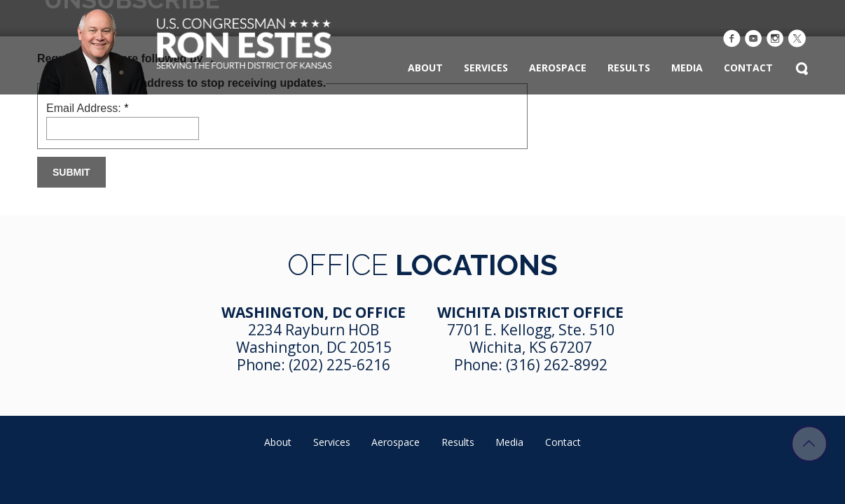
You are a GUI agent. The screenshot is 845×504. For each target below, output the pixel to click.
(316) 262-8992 (557, 365)
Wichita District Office (530, 312)
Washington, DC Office (314, 312)
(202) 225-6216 (339, 365)
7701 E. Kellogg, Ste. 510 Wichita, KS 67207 (531, 338)
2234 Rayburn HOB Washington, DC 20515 (314, 338)
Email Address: (87, 108)
